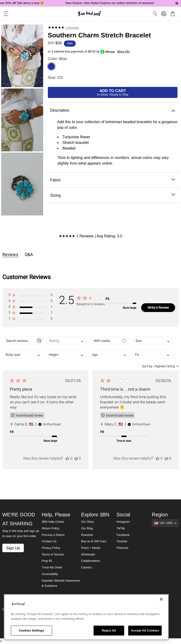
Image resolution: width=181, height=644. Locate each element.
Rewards (87, 535)
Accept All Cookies (145, 630)
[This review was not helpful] (76, 458)
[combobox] (66, 341)
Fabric (113, 180)
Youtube (122, 541)
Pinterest (122, 548)
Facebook (123, 535)
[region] (86, 617)
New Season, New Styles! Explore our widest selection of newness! (112, 3)
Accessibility (50, 574)
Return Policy (51, 528)
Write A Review (158, 308)
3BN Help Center (53, 522)
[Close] (161, 599)
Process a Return (53, 535)
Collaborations (91, 561)
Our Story (87, 522)
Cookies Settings (32, 630)
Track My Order (52, 567)
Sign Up (13, 548)
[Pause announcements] (177, 3)
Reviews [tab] (10, 254)
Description (113, 110)
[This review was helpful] (67, 458)
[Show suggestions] (165, 523)
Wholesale (88, 555)
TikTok (121, 528)
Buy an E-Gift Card (94, 541)
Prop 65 (47, 561)
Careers (86, 567)
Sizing (113, 195)
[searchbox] (19, 341)
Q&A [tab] (29, 254)
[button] (30, 296)
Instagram (123, 522)
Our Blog (87, 528)
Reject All (109, 630)
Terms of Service (53, 555)
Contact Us (49, 541)
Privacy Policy (51, 548)
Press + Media (91, 548)
